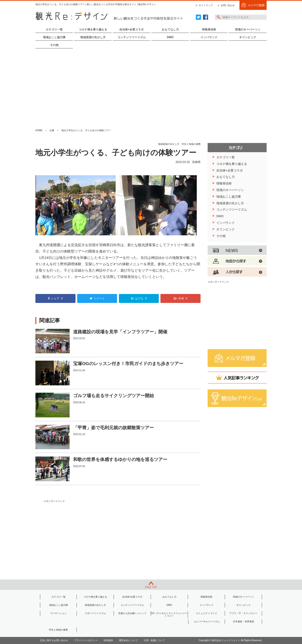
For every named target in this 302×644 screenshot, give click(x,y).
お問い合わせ (228, 5)
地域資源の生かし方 (93, 37)
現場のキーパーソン (248, 29)
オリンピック (248, 37)
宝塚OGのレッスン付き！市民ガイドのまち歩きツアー (128, 364)
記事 (52, 130)
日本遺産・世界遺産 (243, 622)
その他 (54, 45)
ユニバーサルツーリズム (207, 622)
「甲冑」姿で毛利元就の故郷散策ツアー (113, 428)
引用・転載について (154, 640)
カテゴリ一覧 (54, 29)
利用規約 (108, 640)
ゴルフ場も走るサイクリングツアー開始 (113, 396)
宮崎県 (196, 162)
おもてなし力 (170, 29)
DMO (170, 37)
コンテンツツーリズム (132, 37)
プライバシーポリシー (86, 640)
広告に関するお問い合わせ (54, 640)
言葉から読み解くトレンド (132, 613)
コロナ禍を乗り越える (93, 29)
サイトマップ (206, 5)
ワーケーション (59, 613)
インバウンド (209, 37)
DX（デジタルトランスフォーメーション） (169, 614)
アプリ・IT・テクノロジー (243, 613)
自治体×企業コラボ (132, 29)
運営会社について (128, 640)
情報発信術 (209, 29)
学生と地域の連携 (191, 144)
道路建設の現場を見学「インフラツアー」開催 (120, 332)
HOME (39, 130)
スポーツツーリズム (95, 613)
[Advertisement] (151, 89)
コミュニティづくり (206, 613)
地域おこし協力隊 (54, 37)
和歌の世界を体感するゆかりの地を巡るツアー (120, 459)
